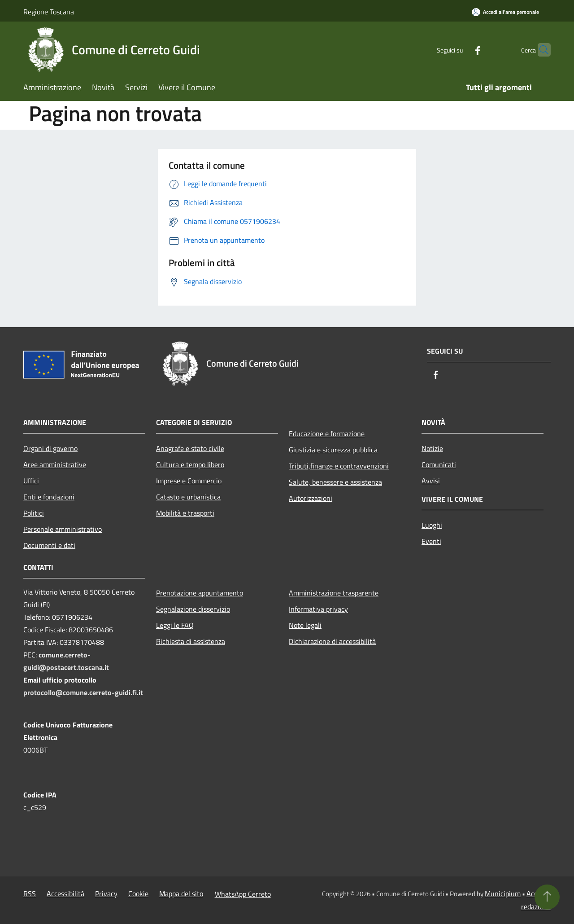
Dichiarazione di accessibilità (332, 641)
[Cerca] (540, 50)
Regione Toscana (49, 12)
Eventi (431, 541)
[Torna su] (547, 897)
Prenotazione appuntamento (200, 593)
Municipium (503, 893)
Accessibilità (65, 893)
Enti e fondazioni (49, 497)
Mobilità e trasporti (185, 513)
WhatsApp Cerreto (243, 894)
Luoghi (432, 525)
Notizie (432, 448)
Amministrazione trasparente (334, 593)
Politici (34, 513)
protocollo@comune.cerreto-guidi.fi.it (83, 692)
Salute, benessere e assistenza (335, 482)
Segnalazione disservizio (193, 609)
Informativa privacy (318, 609)
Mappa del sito (181, 893)
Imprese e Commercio (189, 481)
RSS (30, 893)
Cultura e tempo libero (190, 464)
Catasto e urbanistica (188, 497)
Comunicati (439, 464)
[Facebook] (460, 50)
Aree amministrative (55, 464)
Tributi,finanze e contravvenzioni (339, 466)
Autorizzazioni (311, 498)
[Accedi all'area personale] (505, 12)
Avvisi (431, 481)
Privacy (106, 893)
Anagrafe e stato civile (190, 448)
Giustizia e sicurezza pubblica (333, 450)
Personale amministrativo (63, 529)
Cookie (138, 893)
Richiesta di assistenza (191, 641)
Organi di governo (50, 448)
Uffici (31, 481)
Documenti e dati (49, 545)
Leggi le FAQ (175, 625)
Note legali (305, 625)
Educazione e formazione (327, 434)
